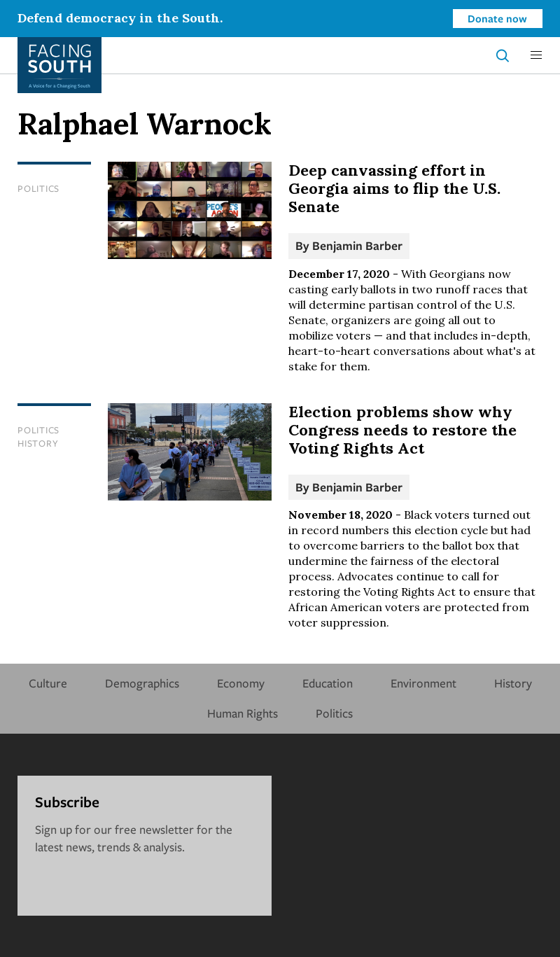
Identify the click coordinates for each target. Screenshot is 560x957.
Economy (241, 683)
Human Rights (243, 713)
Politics (38, 188)
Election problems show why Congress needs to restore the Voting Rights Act (402, 430)
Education (328, 683)
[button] (536, 55)
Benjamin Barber (357, 245)
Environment (423, 683)
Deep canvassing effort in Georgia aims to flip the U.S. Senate (394, 188)
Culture (48, 683)
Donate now (497, 18)
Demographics (142, 683)
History (38, 443)
